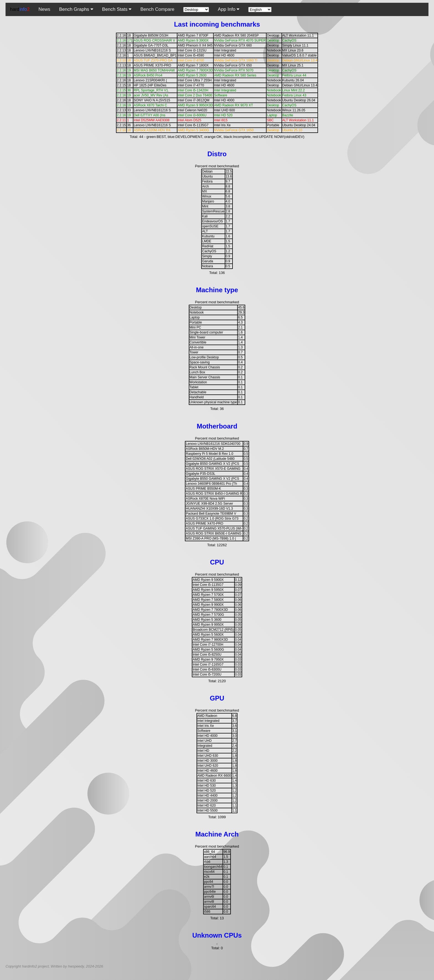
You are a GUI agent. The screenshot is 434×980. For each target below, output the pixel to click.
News (44, 9)
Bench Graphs (76, 9)
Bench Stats (117, 9)
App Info (229, 9)
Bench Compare (157, 9)
